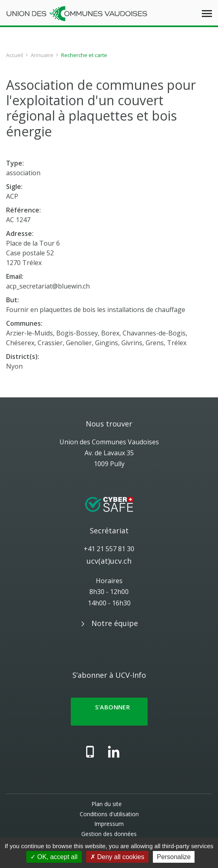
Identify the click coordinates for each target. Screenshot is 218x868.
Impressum (109, 824)
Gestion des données (109, 834)
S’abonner (109, 712)
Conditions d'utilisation (109, 814)
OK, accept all (54, 857)
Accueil (15, 55)
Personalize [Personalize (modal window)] (174, 857)
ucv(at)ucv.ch (109, 561)
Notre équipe (115, 623)
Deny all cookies (117, 857)
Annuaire (42, 55)
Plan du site (107, 804)
